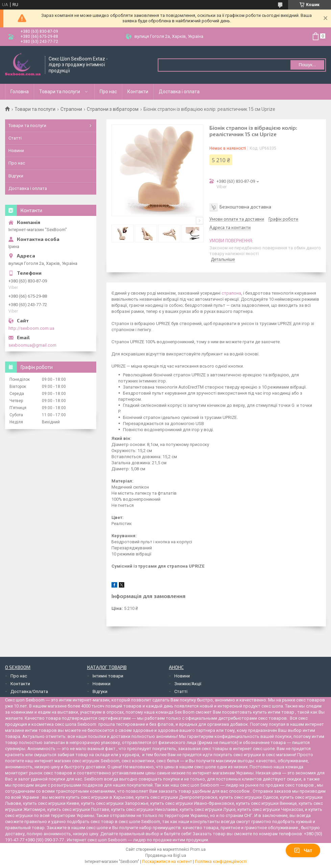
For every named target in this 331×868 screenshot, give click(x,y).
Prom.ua (198, 849)
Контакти (138, 92)
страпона (231, 293)
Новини (16, 151)
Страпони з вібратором (113, 109)
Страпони (71, 109)
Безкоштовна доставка (245, 207)
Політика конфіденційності (221, 862)
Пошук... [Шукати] (307, 65)
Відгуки (16, 176)
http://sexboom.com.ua (31, 328)
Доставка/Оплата (29, 691)
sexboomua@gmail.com (32, 345)
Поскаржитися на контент (167, 862)
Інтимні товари (108, 676)
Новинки (101, 684)
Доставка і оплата (179, 92)
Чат (303, 850)
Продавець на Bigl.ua (166, 855)
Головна (20, 92)
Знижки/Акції (188, 684)
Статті (15, 138)
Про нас (108, 92)
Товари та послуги (60, 92)
